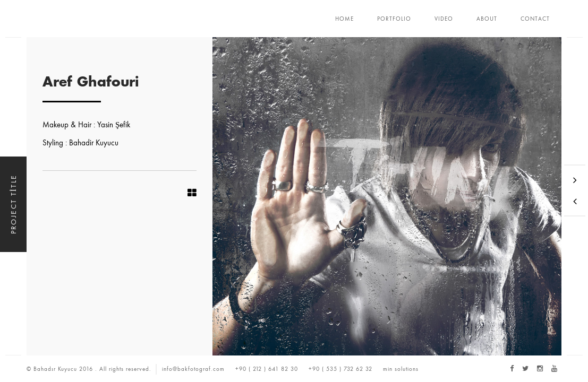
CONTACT (535, 19)
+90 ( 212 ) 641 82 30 (267, 369)
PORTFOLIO (394, 19)
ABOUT (487, 19)
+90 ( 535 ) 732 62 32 (340, 369)
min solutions (401, 369)
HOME (344, 19)
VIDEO (444, 19)
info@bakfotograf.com (193, 369)
